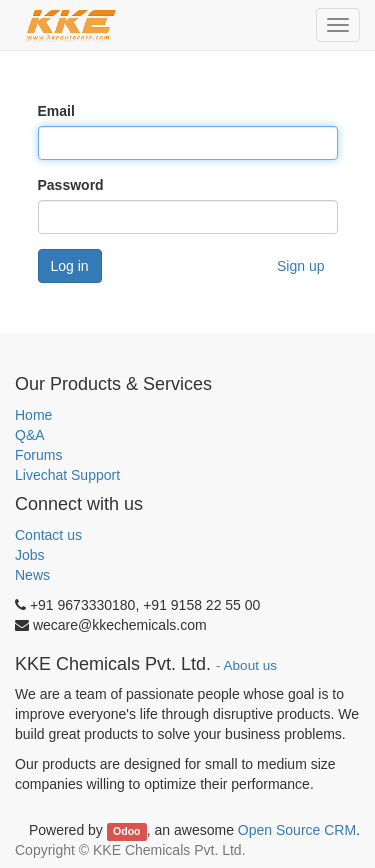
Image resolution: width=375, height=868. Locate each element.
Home (33, 415)
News (32, 575)
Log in (70, 266)
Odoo (126, 831)
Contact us (48, 535)
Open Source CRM (297, 830)
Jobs (30, 555)
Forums (38, 455)
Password (71, 185)
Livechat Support (67, 475)
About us (250, 665)
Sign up (300, 266)
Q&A (30, 435)
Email (56, 111)
